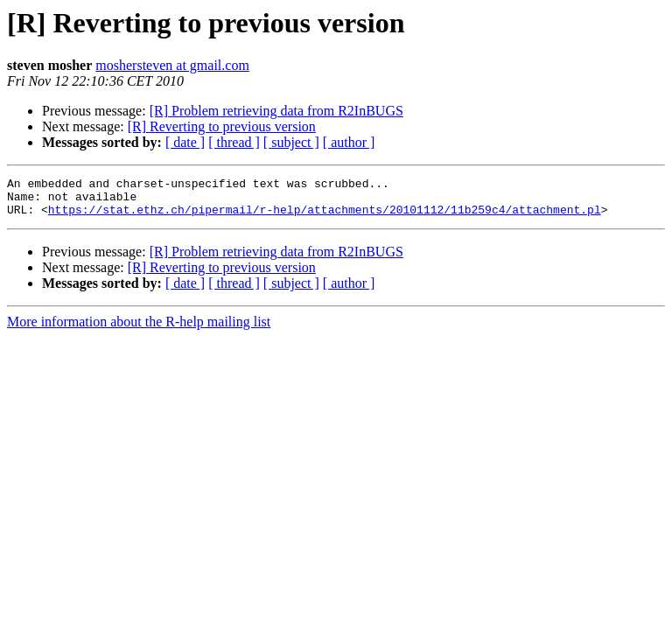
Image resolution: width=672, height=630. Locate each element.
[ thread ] (234, 142)
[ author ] (349, 142)
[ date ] (185, 142)
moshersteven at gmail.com (172, 65)
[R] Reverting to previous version (222, 126)
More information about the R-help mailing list (139, 329)
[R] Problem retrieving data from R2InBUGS (276, 111)
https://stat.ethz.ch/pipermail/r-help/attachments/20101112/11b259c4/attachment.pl (325, 217)
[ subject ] (291, 142)
